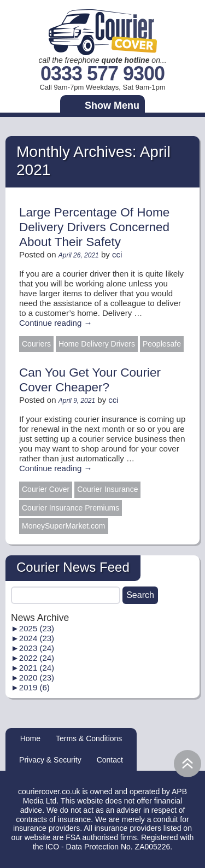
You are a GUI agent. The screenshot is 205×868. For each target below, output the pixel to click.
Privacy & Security (50, 760)
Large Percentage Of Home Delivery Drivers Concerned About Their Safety (94, 227)
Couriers (36, 344)
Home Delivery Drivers (97, 344)
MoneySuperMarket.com (64, 526)
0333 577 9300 (102, 74)
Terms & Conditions (89, 738)
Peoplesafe (162, 344)
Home (30, 738)
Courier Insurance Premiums (71, 508)
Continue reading (55, 323)
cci (117, 254)
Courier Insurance (107, 489)
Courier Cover (46, 489)
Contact (110, 760)
